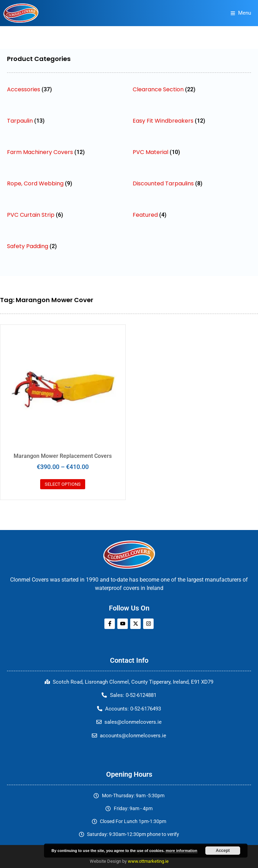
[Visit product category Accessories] (66, 89)
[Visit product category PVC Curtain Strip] (66, 215)
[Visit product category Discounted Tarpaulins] (192, 183)
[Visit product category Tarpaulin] (66, 121)
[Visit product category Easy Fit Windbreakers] (192, 121)
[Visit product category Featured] (192, 215)
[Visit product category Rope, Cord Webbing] (66, 183)
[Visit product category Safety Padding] (66, 246)
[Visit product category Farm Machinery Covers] (66, 152)
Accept (223, 851)
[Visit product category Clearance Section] (192, 89)
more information (181, 851)
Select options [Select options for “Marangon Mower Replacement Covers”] (63, 484)
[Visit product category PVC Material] (192, 152)
